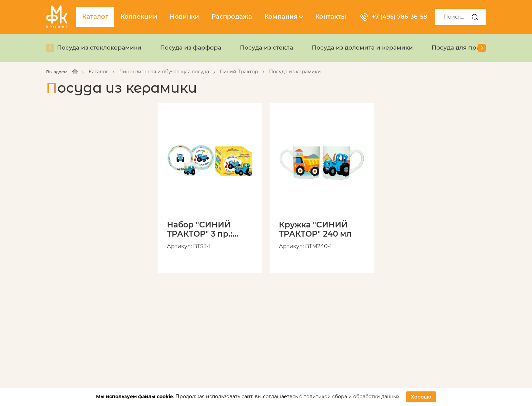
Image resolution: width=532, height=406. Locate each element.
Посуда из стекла (274, 48)
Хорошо (421, 397)
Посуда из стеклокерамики (101, 48)
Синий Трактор (239, 72)
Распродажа (232, 17)
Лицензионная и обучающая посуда (164, 72)
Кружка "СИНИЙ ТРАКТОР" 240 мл (317, 230)
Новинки (184, 17)
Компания (284, 17)
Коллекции (139, 17)
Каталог (95, 17)
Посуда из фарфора (196, 48)
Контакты (331, 17)
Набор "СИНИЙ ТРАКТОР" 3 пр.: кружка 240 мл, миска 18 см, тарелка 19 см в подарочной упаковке (201, 230)
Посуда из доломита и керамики (373, 48)
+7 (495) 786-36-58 (395, 17)
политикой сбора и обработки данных (351, 396)
